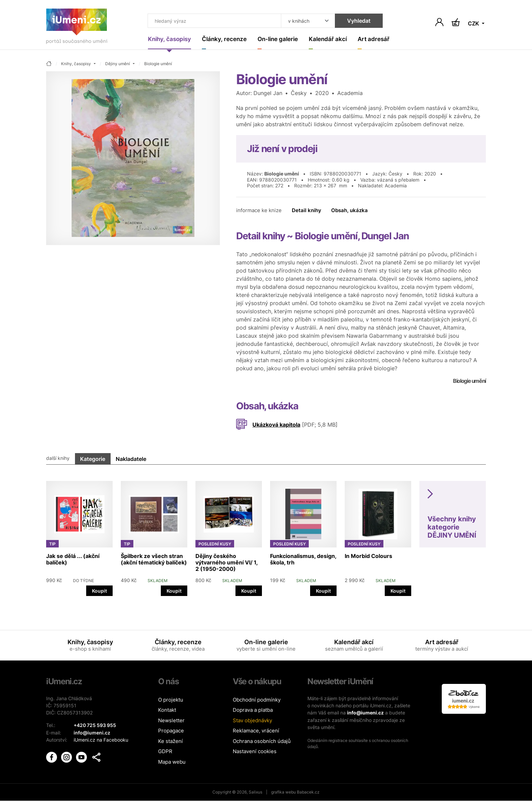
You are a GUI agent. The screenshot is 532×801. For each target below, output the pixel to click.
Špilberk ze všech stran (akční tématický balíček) (154, 559)
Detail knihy (307, 211)
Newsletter (171, 720)
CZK (474, 24)
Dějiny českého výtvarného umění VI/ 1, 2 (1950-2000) (226, 562)
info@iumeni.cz (365, 713)
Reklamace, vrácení (256, 731)
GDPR (165, 752)
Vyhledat (355, 21)
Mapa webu (172, 762)
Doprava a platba (253, 710)
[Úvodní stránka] (77, 28)
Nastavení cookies (255, 752)
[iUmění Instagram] (67, 756)
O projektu (171, 700)
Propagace (171, 731)
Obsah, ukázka (349, 211)
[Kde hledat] (304, 21)
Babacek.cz (308, 792)
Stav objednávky (252, 720)
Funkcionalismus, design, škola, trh (303, 559)
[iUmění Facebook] (52, 756)
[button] (96, 757)
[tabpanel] (266, 535)
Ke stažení (170, 741)
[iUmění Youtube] (82, 756)
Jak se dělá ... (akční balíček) (73, 559)
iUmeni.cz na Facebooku (101, 739)
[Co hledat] (213, 21)
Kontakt (167, 710)
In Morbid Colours (368, 556)
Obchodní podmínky (257, 700)
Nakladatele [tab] (131, 459)
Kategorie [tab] (93, 459)
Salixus (255, 792)
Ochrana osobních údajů (262, 741)
